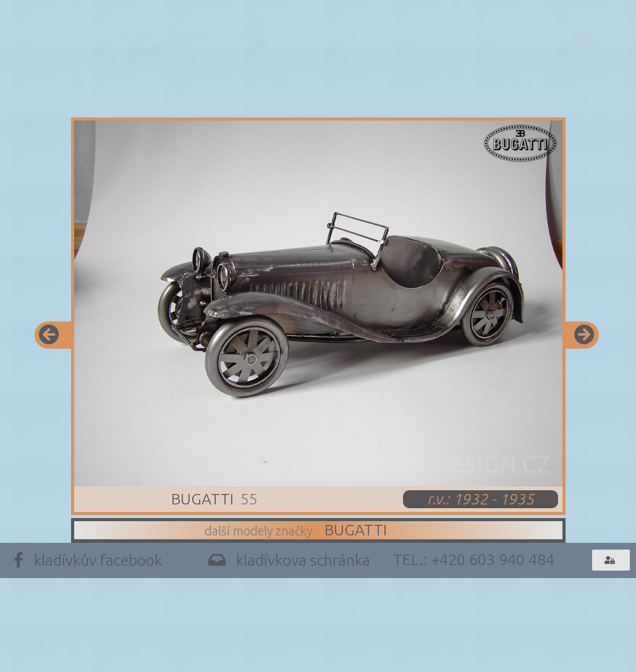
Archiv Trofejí (534, 86)
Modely (175, 86)
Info (71, 86)
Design (288, 86)
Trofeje (401, 86)
